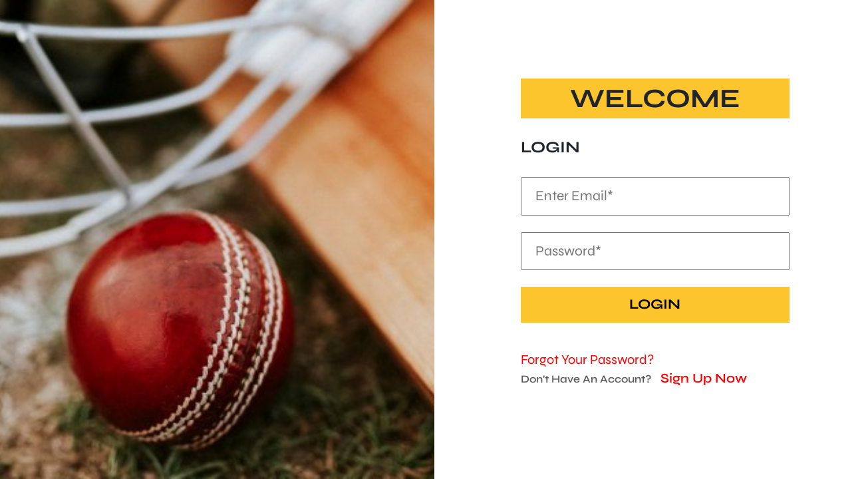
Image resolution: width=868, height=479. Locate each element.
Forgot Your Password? (588, 360)
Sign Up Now (704, 378)
